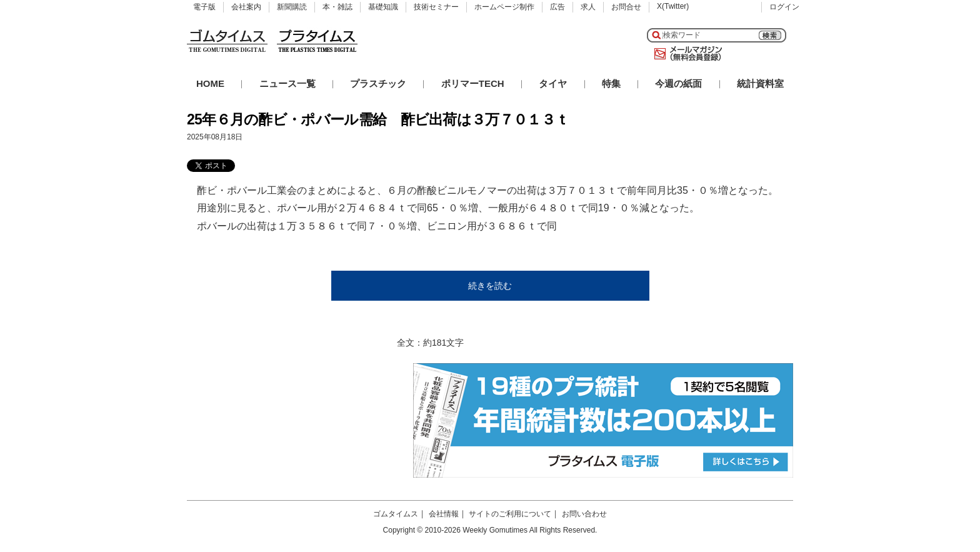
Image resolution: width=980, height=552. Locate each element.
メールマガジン (686, 54)
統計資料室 (760, 83)
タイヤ (553, 83)
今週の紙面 (678, 83)
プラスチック (378, 83)
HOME (210, 83)
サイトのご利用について (510, 514)
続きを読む (490, 286)
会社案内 (246, 7)
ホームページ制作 (504, 7)
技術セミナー (436, 7)
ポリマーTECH (473, 83)
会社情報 (444, 514)
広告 (557, 7)
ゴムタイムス (396, 514)
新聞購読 (292, 7)
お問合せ (626, 7)
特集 (611, 83)
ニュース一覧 (287, 83)
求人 (588, 7)
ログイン (784, 7)
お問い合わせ (584, 514)
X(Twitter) (673, 6)
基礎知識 (383, 7)
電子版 (204, 7)
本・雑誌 (337, 7)
